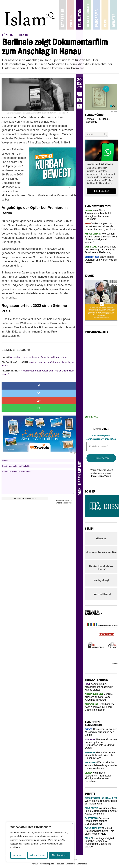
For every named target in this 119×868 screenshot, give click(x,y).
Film (98, 119)
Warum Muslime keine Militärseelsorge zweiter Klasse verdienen (101, 765)
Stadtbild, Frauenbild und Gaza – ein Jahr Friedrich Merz (100, 831)
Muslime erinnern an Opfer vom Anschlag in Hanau (38, 364)
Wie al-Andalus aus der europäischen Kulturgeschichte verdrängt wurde (101, 744)
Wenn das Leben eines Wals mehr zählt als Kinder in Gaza (100, 755)
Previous (90, 643)
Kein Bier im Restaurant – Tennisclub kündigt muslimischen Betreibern (98, 215)
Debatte (113, 15)
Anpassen (18, 855)
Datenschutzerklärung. (101, 476)
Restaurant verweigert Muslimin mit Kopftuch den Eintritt (101, 732)
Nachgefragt (101, 580)
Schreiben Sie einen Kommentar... (38, 482)
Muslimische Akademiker (101, 552)
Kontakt (35, 864)
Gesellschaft (88, 15)
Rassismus (91, 122)
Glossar (101, 539)
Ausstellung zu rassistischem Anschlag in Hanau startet (34, 357)
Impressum (44, 864)
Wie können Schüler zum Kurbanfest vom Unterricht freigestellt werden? (101, 238)
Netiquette (67, 503)
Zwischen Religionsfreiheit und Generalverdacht (97, 821)
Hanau (106, 119)
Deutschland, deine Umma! (101, 568)
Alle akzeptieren (59, 855)
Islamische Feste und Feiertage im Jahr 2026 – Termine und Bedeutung (101, 250)
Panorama (96, 15)
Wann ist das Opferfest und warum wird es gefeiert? (101, 260)
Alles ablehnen (37, 855)
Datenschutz (82, 864)
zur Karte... (91, 417)
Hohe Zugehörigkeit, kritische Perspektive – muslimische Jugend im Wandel (100, 842)
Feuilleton (79, 15)
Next (111, 643)
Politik (71, 15)
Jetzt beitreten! (101, 191)
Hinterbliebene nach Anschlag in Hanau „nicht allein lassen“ (38, 372)
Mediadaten (71, 864)
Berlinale (90, 119)
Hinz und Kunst (101, 594)
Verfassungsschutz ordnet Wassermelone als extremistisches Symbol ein (100, 226)
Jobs (52, 864)
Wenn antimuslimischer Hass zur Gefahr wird (101, 801)
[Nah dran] (72, 823)
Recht (105, 15)
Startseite (62, 15)
